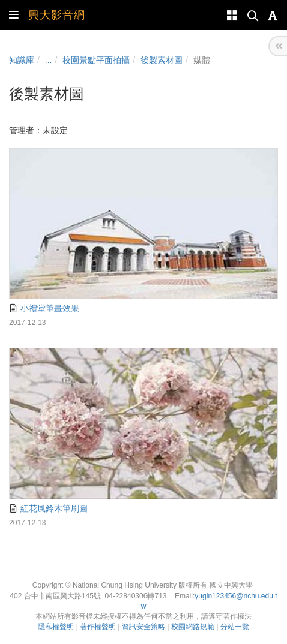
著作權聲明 (98, 627)
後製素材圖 (162, 60)
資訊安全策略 (143, 627)
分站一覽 (235, 627)
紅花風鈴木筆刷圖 (48, 508)
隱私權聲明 (56, 627)
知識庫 (22, 60)
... (49, 60)
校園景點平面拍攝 (96, 60)
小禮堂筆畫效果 (44, 308)
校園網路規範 (193, 627)
